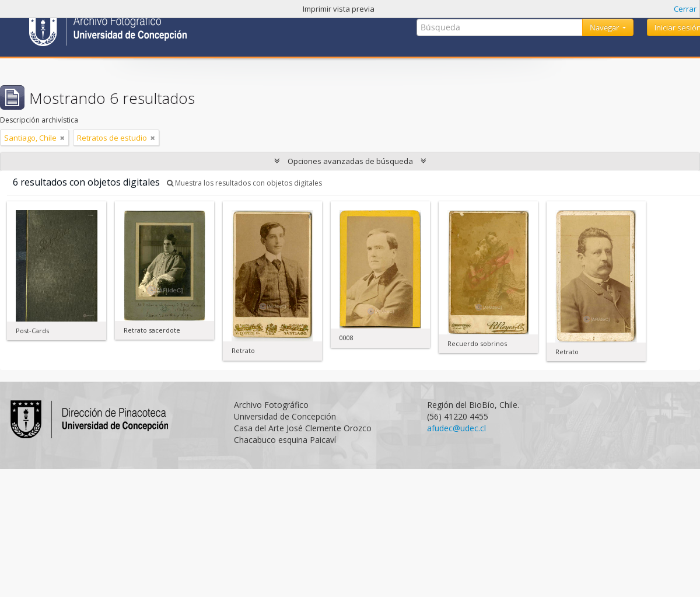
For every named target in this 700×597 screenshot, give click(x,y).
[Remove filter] (62, 138)
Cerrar (685, 9)
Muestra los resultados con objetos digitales (244, 183)
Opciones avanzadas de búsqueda (350, 161)
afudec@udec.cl (456, 428)
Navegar (605, 27)
